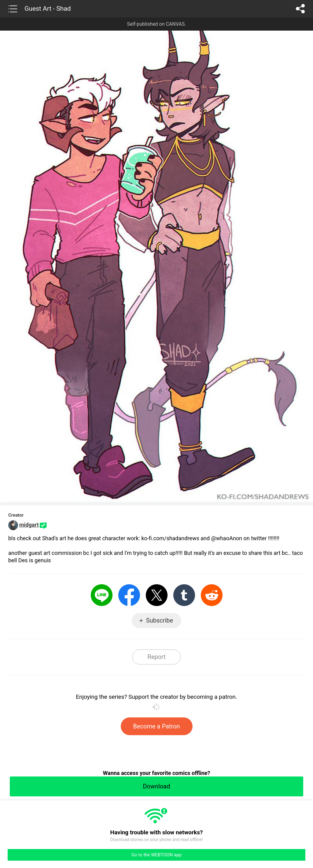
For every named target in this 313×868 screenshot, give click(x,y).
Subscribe (160, 620)
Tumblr (184, 595)
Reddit (212, 595)
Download (156, 786)
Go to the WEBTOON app (156, 855)
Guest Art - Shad (48, 9)
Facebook (129, 595)
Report (156, 657)
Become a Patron (157, 726)
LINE (102, 595)
